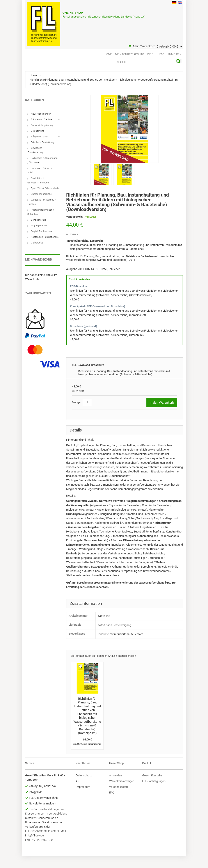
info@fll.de (36, 792)
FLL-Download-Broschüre (88, 365)
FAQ (162, 54)
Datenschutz (84, 775)
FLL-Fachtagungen (154, 781)
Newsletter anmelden (42, 803)
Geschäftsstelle (152, 775)
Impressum (83, 787)
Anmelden (174, 54)
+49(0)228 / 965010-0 (42, 786)
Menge (76, 402)
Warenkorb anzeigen (122, 781)
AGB (79, 781)
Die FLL (152, 54)
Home (108, 54)
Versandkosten (94, 744)
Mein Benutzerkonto (130, 54)
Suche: (122, 62)
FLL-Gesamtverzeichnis (44, 798)
